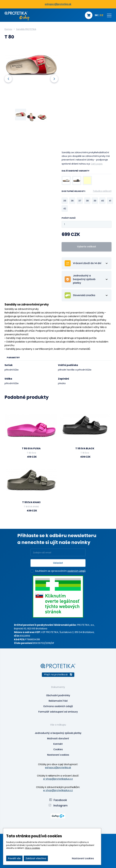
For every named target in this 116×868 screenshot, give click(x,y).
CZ (102, 15)
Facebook (58, 800)
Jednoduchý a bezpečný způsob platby (58, 733)
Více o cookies (33, 848)
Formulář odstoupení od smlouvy (58, 712)
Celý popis (97, 164)
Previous (8, 79)
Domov (8, 29)
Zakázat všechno (36, 858)
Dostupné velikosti (87, 192)
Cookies (58, 749)
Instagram (58, 806)
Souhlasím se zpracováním (60, 571)
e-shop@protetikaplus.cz (58, 779)
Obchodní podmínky (58, 695)
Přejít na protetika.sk (58, 675)
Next (54, 79)
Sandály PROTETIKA (26, 29)
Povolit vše (14, 858)
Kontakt (58, 744)
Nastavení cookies (58, 755)
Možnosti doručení (58, 738)
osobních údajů (76, 571)
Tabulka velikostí (102, 191)
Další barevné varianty (76, 171)
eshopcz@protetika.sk (58, 4)
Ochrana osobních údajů (58, 706)
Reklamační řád (58, 701)
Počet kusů (69, 218)
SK (96, 15)
